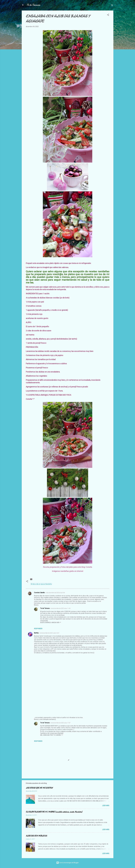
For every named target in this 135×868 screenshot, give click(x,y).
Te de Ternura (45, 608)
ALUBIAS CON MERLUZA (36, 836)
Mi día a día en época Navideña (41, 584)
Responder (38, 629)
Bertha (36, 633)
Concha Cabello (39, 593)
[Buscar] (112, 6)
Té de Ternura (33, 5)
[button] (108, 15)
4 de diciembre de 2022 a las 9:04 (55, 593)
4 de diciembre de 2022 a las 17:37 (60, 723)
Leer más (106, 806)
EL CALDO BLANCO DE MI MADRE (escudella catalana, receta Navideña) (54, 812)
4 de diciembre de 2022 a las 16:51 (49, 633)
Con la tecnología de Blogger (67, 863)
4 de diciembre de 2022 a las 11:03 (60, 608)
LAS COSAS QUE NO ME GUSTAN (39, 788)
